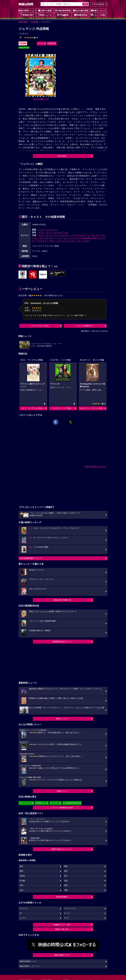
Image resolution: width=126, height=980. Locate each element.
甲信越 (22, 881)
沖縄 (66, 890)
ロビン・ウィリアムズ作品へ (33, 408)
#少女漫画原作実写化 (71, 803)
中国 (21, 885)
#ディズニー (55, 803)
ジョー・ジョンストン (48, 230)
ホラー (67, 918)
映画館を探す (27, 15)
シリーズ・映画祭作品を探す (62, 808)
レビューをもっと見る (40, 326)
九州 (21, 890)
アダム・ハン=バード (58, 241)
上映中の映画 (45, 10)
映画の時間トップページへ (30, 966)
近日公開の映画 (81, 10)
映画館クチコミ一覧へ (62, 925)
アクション (24, 908)
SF (21, 37)
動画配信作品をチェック (62, 642)
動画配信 (51, 43)
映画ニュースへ (62, 719)
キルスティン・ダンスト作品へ (92, 408)
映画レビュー (62, 791)
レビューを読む (98, 15)
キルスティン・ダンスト (88, 235)
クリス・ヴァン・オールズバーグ (53, 232)
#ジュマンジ (24, 48)
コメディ (23, 918)
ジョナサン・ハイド (68, 235)
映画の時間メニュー (27, 11)
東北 (66, 876)
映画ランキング (98, 10)
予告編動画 (63, 15)
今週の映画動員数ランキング (30, 558)
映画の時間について (62, 955)
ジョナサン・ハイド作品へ (62, 408)
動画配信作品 (81, 15)
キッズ (67, 913)
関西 (21, 871)
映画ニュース (45, 15)
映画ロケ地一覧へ (62, 929)
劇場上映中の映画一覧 (62, 600)
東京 (21, 866)
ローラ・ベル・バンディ (80, 241)
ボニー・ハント (56, 238)
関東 (66, 866)
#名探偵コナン (41, 803)
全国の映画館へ (62, 897)
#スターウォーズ (26, 803)
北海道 (22, 876)
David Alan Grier (89, 238)
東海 (66, 871)
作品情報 (34, 22)
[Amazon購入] (41, 99)
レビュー (41, 43)
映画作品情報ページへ (28, 961)
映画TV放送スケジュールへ (62, 849)
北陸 (66, 881)
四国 (66, 885)
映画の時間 (23, 22)
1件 (31, 38)
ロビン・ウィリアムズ (48, 235)
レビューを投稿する (84, 326)
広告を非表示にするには (95, 466)
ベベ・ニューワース (72, 238)
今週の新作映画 (63, 10)
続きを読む (62, 156)
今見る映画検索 (98, 4)
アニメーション (70, 908)
